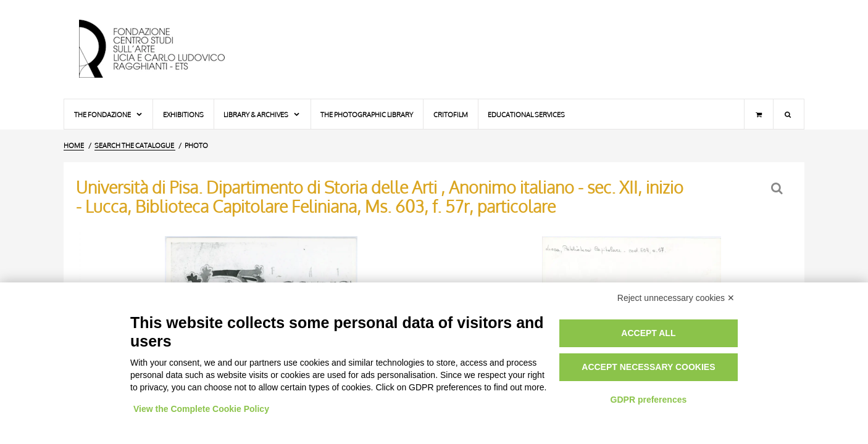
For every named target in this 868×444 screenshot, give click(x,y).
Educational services (526, 114)
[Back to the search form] (778, 188)
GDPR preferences (649, 400)
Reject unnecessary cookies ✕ (676, 298)
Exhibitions (183, 114)
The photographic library (367, 114)
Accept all (648, 333)
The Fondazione (109, 114)
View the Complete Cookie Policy (201, 409)
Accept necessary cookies (648, 367)
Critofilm (451, 114)
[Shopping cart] (759, 114)
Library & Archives (262, 114)
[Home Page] (162, 49)
